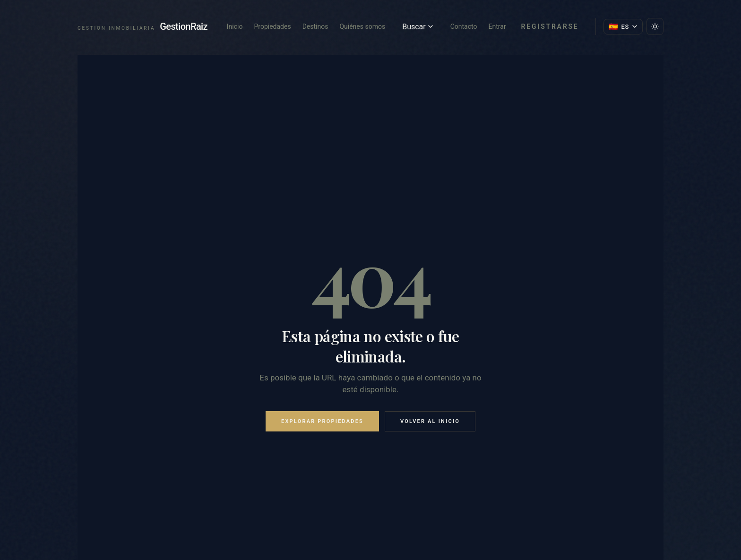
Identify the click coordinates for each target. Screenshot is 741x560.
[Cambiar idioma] (623, 27)
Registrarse (550, 26)
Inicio (235, 26)
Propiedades (272, 26)
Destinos (315, 26)
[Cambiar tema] (655, 26)
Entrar (497, 26)
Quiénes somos (362, 26)
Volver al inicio (430, 421)
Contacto (464, 26)
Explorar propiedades (322, 421)
